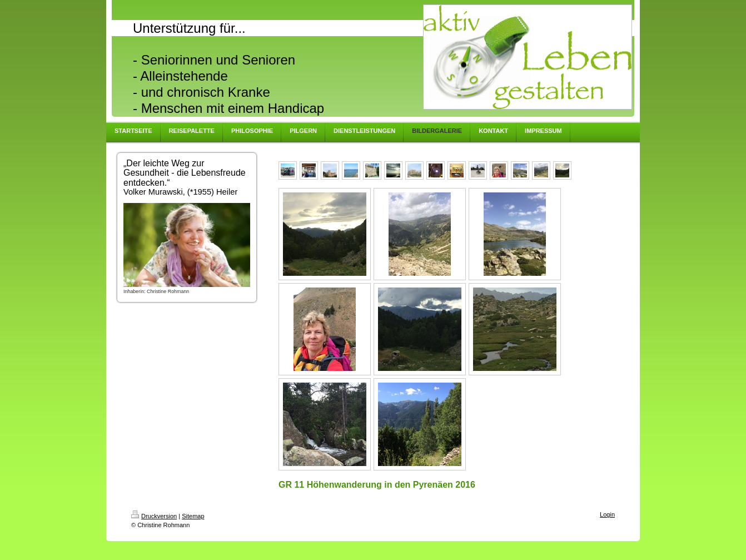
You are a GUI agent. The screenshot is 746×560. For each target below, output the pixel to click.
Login (607, 514)
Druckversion (154, 516)
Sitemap (193, 516)
